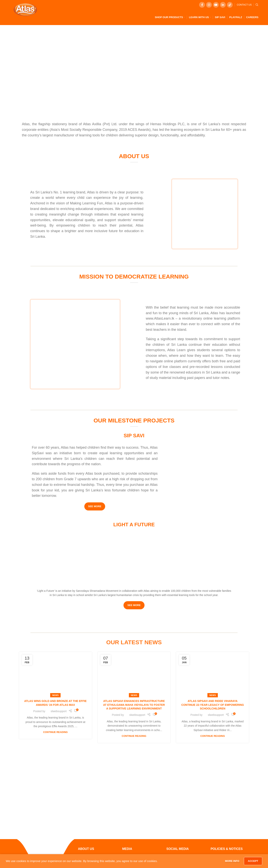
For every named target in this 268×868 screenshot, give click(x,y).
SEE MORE (95, 506)
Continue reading (55, 732)
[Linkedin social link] (223, 5)
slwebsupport (59, 711)
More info (232, 861)
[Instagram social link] (209, 5)
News (55, 695)
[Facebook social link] (202, 5)
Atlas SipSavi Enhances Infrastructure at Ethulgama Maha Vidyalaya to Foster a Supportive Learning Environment (134, 705)
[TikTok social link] (230, 5)
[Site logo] (25, 9)
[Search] (257, 5)
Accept (253, 861)
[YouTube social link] (216, 5)
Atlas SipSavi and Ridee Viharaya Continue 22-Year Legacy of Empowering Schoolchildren (213, 705)
